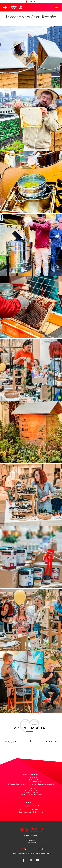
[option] (16, 743)
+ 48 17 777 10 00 (36, 810)
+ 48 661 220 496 (37, 812)
